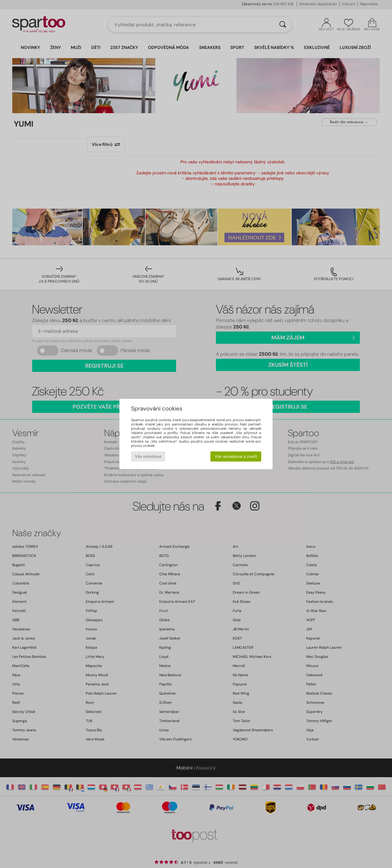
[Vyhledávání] (283, 25)
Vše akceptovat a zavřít (236, 456)
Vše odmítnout (148, 456)
